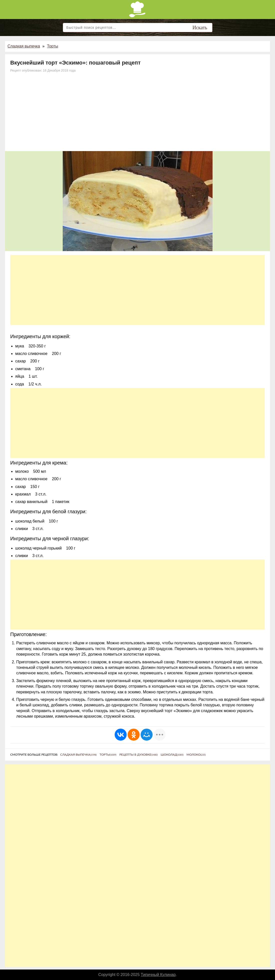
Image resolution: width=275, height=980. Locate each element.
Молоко (196, 755)
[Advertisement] (137, 114)
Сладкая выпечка (24, 46)
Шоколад (172, 755)
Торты (53, 46)
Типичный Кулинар (158, 975)
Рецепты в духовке (138, 755)
